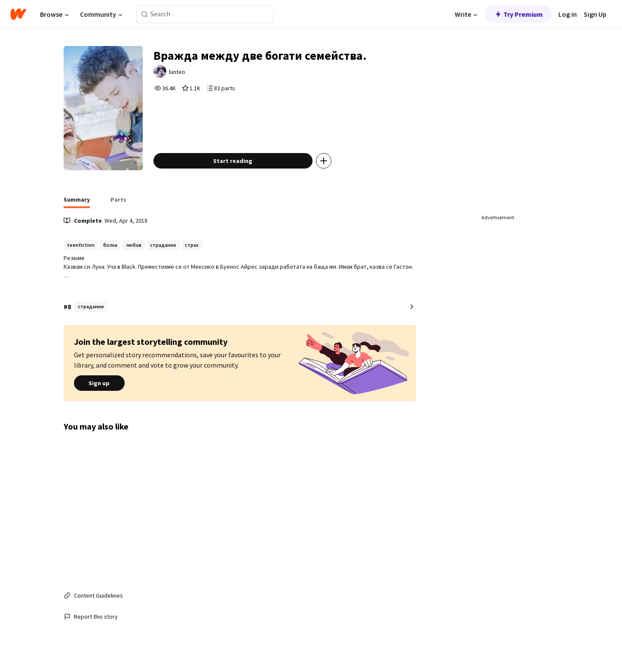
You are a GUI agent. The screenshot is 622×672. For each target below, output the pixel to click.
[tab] (77, 202)
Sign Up (595, 14)
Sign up (99, 383)
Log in (568, 14)
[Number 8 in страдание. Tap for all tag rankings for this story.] (240, 307)
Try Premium (518, 14)
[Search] (145, 14)
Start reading (233, 161)
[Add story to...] (324, 161)
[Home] (18, 14)
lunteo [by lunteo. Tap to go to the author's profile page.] (177, 72)
